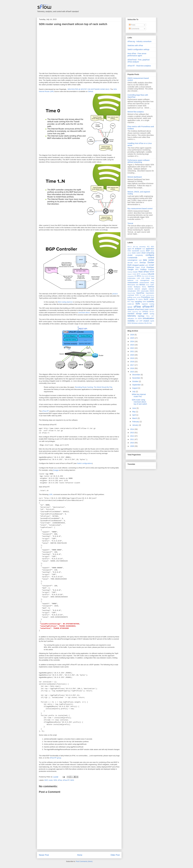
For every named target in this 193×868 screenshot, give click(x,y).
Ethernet (131, 267)
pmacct (115, 294)
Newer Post (44, 855)
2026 (132, 335)
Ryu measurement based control (140, 209)
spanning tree (137, 312)
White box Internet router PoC (139, 395)
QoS (153, 297)
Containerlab (132, 258)
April (134, 415)
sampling (138, 302)
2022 (132, 348)
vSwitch (146, 321)
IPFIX (139, 276)
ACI (148, 247)
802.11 (130, 247)
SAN (144, 302)
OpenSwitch (150, 293)
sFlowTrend (139, 309)
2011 (132, 439)
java (153, 276)
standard (131, 314)
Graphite (151, 270)
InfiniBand (144, 274)
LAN (143, 278)
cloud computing (148, 253)
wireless (141, 323)
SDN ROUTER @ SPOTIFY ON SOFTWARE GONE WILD (88, 89)
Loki (137, 280)
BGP (46, 780)
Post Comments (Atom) (84, 861)
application (150, 249)
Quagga (56, 470)
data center (149, 260)
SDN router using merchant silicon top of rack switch (73, 24)
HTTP (152, 272)
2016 (132, 368)
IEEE (135, 274)
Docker (151, 262)
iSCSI (147, 276)
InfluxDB (151, 274)
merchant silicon (84, 313)
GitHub (90, 91)
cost (140, 260)
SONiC (152, 310)
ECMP (152, 265)
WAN (72, 780)
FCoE (143, 267)
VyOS (152, 321)
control (151, 258)
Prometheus (146, 297)
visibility (131, 321)
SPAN (129, 312)
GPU (137, 270)
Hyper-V (130, 274)
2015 (132, 372)
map (153, 280)
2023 (132, 345)
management (145, 280)
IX (150, 276)
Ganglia (130, 269)
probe (139, 297)
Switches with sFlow (135, 46)
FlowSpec (150, 267)
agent (129, 249)
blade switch (136, 253)
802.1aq (136, 247)
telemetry (132, 316)
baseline (143, 251)
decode (130, 263)
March (135, 418)
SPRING (145, 312)
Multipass (137, 287)
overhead (131, 295)
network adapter (141, 289)
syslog (152, 314)
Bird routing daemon (65, 302)
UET (153, 316)
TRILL (148, 316)
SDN (55, 780)
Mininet (142, 285)
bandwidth (136, 251)
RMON (141, 299)
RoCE (146, 299)
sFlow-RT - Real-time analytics (139, 66)
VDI (136, 319)
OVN (137, 295)
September (137, 385)
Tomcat (130, 223)
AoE (144, 249)
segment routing (148, 304)
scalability (150, 302)
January (136, 425)
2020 (132, 355)
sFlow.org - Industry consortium (140, 41)
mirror (148, 285)
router (51, 780)
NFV (139, 291)
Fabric (138, 267)
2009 (132, 446)
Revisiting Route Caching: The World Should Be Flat (94, 387)
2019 (132, 358)
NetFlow (151, 287)
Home (80, 855)
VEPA (140, 319)
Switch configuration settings (138, 49)
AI (133, 249)
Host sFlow (144, 272)
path (144, 295)
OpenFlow (140, 293)
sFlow (60, 780)
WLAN (146, 323)
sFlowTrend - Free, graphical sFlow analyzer (138, 61)
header (135, 272)
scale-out (131, 304)
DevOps (143, 263)
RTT (129, 302)
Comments (134, 29)
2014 (132, 429)
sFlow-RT (45, 411)
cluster (130, 255)
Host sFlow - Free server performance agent (137, 55)
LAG (138, 278)
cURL (51, 494)
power (134, 297)
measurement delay (147, 283)
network (130, 289)
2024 (132, 341)
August (135, 388)
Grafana (143, 269)
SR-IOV (152, 312)
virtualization (148, 318)
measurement (133, 283)
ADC (152, 247)
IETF (139, 274)
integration (131, 276)
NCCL (144, 287)
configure (150, 255)
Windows (135, 323)
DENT (136, 263)
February (136, 422)
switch (146, 314)
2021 (132, 351)
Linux (148, 278)
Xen (151, 323)
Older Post (115, 855)
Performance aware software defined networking (139, 161)
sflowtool (131, 309)
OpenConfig (131, 293)
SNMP (146, 310)
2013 (132, 433)
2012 (132, 436)
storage (139, 314)
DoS (130, 265)
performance (150, 295)
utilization (131, 319)
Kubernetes (131, 278)
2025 (132, 338)
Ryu (133, 302)
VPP (141, 321)
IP (135, 276)
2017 (132, 365)
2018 (132, 362)
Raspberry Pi (132, 299)
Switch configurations (84, 463)
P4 (141, 295)
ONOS (152, 291)
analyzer (138, 249)
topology (141, 316)
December (136, 375)
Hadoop (130, 272)
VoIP (137, 321)
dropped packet (138, 265)
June (134, 408)
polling (130, 297)
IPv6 (143, 276)
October (136, 381)
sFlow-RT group (55, 758)
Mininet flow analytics (136, 112)
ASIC (129, 251)
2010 (132, 443)
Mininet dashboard (135, 177)
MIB (137, 285)
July (134, 392)
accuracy (142, 247)
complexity (139, 255)
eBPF (147, 265)
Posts (132, 25)
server (130, 307)
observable (145, 291)
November (136, 378)
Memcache (131, 285)
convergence (132, 260)
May (134, 412)
